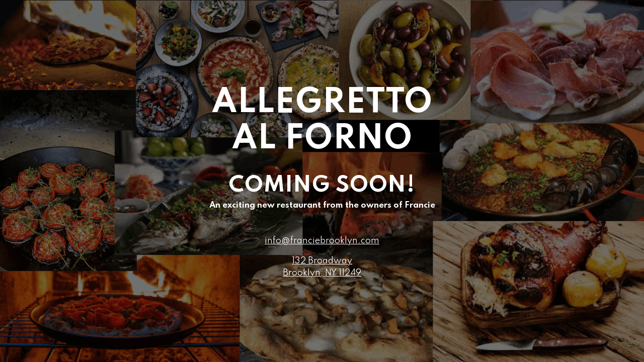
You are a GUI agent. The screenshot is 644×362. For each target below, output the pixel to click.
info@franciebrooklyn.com (322, 241)
